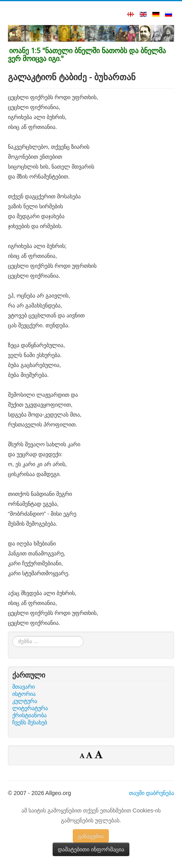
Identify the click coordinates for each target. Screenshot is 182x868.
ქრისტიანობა (29, 715)
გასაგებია (91, 836)
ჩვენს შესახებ (30, 722)
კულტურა (25, 701)
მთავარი (24, 687)
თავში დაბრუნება (152, 793)
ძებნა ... (12, 636)
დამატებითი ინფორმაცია (91, 849)
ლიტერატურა (30, 708)
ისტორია (24, 694)
